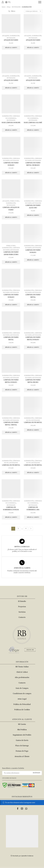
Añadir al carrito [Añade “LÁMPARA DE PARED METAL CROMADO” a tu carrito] (33, 173)
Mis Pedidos (22, 730)
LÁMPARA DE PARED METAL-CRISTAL (11, 424)
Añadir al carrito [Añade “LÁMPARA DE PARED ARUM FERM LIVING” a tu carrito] (11, 262)
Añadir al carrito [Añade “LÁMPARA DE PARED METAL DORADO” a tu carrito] (33, 347)
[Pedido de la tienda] (33, 11)
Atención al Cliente (22, 756)
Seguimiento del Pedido (22, 735)
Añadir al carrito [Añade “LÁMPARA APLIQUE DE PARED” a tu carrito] (11, 217)
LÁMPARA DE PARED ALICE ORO (33, 207)
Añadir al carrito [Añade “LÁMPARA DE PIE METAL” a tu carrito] (33, 430)
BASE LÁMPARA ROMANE (11, 123)
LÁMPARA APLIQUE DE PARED (11, 209)
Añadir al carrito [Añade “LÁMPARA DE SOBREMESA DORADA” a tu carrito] (11, 517)
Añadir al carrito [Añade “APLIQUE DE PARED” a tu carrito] (11, 48)
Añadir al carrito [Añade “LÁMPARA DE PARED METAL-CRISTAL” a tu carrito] (11, 432)
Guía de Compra (22, 688)
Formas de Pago (22, 751)
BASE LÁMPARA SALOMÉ (33, 123)
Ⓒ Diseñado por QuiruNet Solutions (22, 856)
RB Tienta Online (22, 667)
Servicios (22, 612)
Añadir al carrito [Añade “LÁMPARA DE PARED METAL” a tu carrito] (33, 305)
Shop (9, 7)
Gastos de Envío (22, 740)
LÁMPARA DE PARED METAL (33, 296)
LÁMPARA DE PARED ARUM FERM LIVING (11, 253)
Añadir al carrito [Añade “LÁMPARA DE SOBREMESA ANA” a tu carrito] (33, 517)
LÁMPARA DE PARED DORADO (11, 164)
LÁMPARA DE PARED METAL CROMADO (33, 164)
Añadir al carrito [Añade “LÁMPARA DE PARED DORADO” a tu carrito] (11, 173)
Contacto (22, 617)
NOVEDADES (16, 7)
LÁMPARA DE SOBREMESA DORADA (11, 508)
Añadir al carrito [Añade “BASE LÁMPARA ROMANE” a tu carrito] (11, 130)
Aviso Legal (22, 699)
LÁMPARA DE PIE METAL (33, 422)
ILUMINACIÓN (15, 36)
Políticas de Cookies (22, 710)
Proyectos (22, 607)
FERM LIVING (15, 201)
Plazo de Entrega (22, 746)
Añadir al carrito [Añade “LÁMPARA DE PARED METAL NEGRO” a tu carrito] (33, 390)
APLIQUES (6, 36)
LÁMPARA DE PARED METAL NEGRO (33, 381)
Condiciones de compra (22, 694)
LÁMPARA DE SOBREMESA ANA (33, 508)
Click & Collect (22, 672)
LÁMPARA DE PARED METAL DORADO (33, 338)
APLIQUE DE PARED (11, 40)
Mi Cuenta (22, 724)
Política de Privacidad (22, 704)
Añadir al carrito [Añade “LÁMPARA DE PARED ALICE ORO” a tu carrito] (33, 215)
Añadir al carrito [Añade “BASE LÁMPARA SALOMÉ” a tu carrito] (33, 130)
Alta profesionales (22, 677)
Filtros (12, 11)
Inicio (4, 7)
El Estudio (22, 601)
